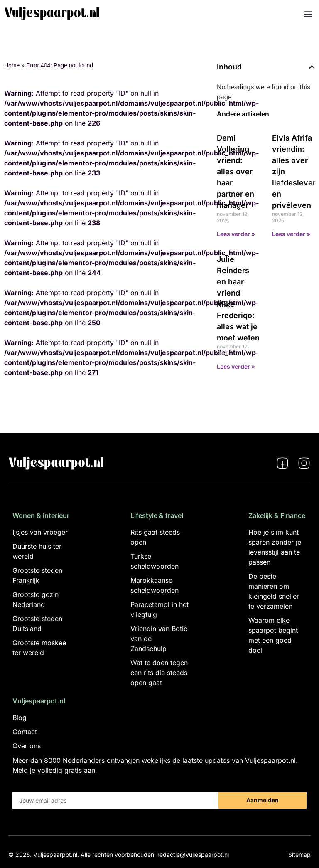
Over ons (27, 746)
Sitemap (299, 854)
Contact (25, 732)
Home (12, 65)
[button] (308, 14)
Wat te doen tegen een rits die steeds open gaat (159, 673)
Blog (20, 718)
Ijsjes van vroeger (40, 532)
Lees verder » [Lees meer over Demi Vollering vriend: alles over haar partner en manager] (236, 234)
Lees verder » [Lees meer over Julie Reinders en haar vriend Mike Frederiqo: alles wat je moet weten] (236, 366)
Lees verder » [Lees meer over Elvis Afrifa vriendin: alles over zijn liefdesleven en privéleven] (291, 234)
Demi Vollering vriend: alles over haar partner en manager (236, 171)
